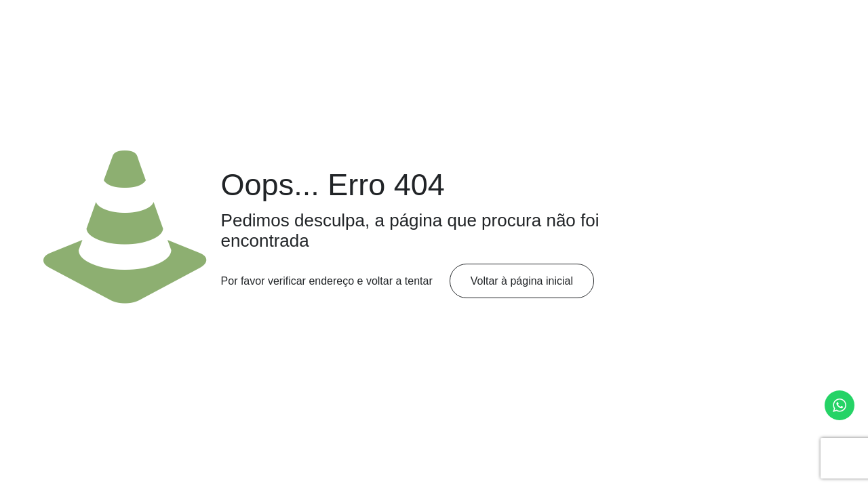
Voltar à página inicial (522, 281)
